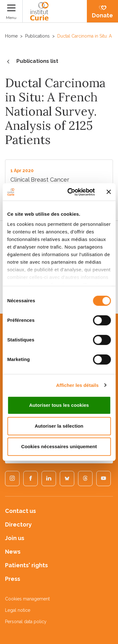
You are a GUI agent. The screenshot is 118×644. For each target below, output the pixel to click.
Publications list (32, 62)
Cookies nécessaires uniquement (59, 446)
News (13, 552)
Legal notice (18, 610)
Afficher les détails (77, 385)
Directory (18, 524)
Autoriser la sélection (59, 426)
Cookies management (27, 599)
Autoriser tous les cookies (59, 405)
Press (13, 579)
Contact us (20, 511)
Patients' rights (26, 565)
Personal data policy (26, 622)
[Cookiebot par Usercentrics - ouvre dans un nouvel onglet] (70, 192)
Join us (15, 538)
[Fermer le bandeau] (109, 192)
